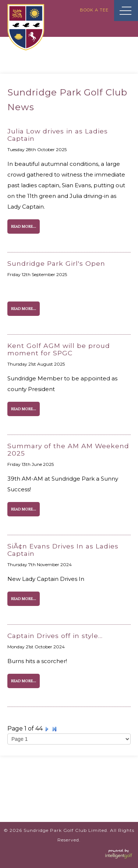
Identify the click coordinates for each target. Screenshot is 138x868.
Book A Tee (94, 10)
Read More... (24, 226)
